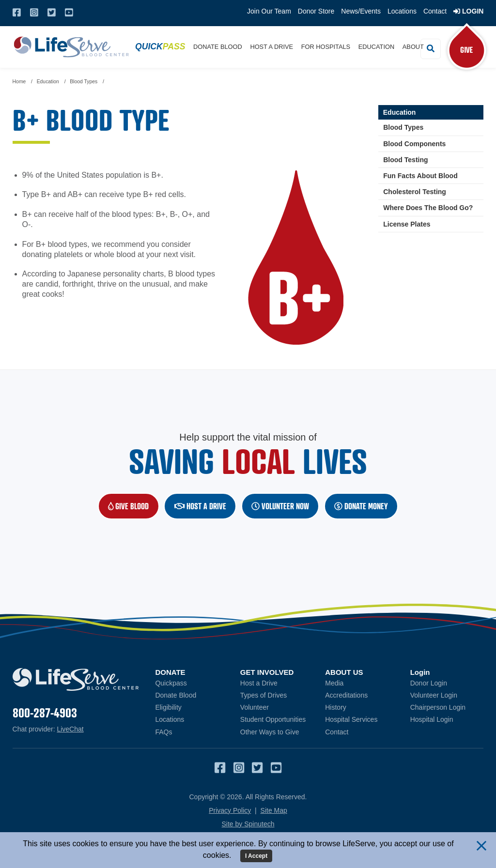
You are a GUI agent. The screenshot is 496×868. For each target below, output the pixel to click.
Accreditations (346, 695)
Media (334, 683)
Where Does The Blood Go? (428, 208)
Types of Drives (263, 695)
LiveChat (70, 729)
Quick (160, 46)
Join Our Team (269, 11)
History (336, 707)
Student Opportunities (273, 720)
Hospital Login (447, 720)
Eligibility (168, 707)
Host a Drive (271, 47)
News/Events (361, 11)
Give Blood (134, 506)
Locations (402, 11)
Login (468, 11)
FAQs (163, 732)
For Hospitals (326, 47)
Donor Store (316, 11)
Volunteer (255, 707)
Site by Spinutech (248, 824)
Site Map (274, 810)
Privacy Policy (230, 810)
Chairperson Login (447, 707)
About (413, 47)
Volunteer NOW (280, 506)
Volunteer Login (447, 695)
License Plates (407, 224)
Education (376, 47)
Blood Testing (405, 160)
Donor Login (447, 683)
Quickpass (171, 683)
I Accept (256, 856)
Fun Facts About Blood (420, 176)
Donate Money (361, 506)
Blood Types (403, 128)
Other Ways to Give (270, 732)
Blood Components (414, 144)
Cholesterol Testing (415, 192)
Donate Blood (218, 47)
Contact (435, 11)
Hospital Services (351, 720)
